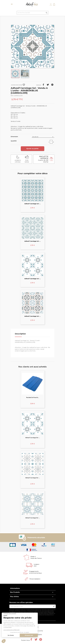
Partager (43, 85)
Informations (15, 588)
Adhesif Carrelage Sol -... (32, 204)
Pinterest (52, 85)
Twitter (36, 639)
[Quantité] (51, 142)
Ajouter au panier (32, 149)
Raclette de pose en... (33, 398)
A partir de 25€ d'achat (43, 159)
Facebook (31, 639)
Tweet (48, 85)
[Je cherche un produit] (33, 13)
